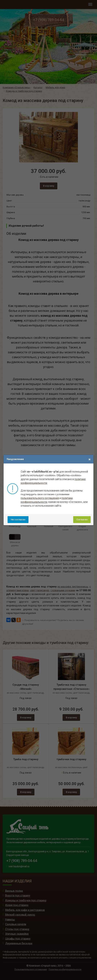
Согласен (82, 520)
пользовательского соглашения (40, 498)
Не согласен (18, 520)
